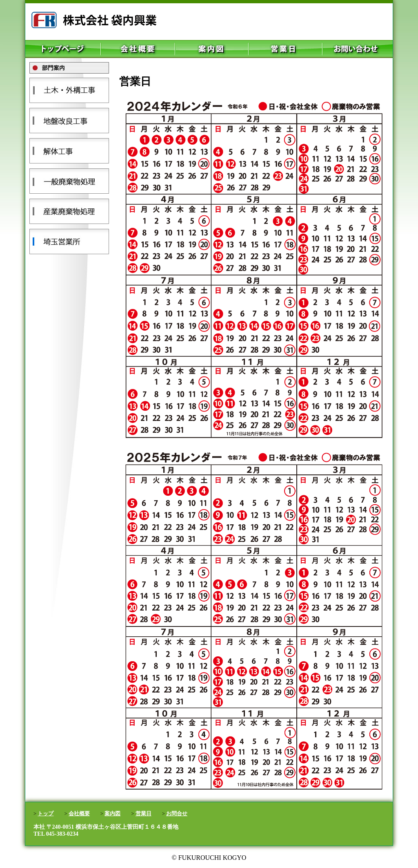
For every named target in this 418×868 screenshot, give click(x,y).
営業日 (143, 814)
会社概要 (79, 814)
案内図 (112, 814)
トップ (46, 814)
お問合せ (177, 814)
